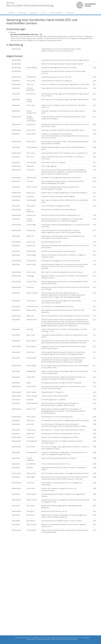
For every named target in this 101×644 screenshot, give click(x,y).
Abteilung (34, 13)
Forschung (22, 13)
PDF (41, 34)
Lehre (44, 13)
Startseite (11, 13)
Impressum (70, 13)
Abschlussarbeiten (56, 13)
